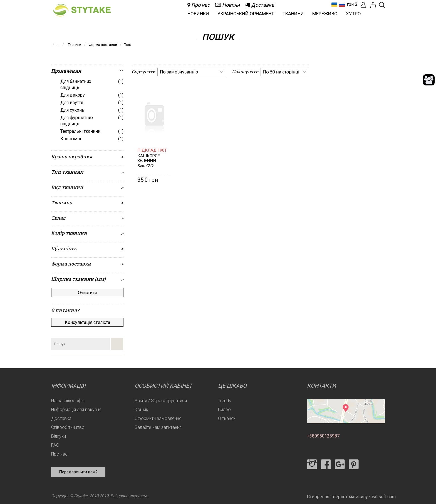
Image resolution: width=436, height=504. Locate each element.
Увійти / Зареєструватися (161, 401)
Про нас (59, 454)
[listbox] (192, 72)
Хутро (353, 14)
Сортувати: (144, 71)
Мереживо (325, 14)
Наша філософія (68, 401)
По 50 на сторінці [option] (281, 72)
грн (350, 4)
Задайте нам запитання (158, 427)
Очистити (87, 293)
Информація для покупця (76, 410)
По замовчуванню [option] (179, 72)
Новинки (198, 14)
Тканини (293, 14)
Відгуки (59, 436)
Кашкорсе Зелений (149, 158)
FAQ (55, 445)
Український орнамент (246, 14)
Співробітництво (68, 427)
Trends (225, 401)
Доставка (61, 418)
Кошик (141, 410)
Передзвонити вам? (78, 472)
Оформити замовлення (158, 418)
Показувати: (246, 71)
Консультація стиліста (87, 322)
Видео (224, 410)
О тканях (227, 418)
